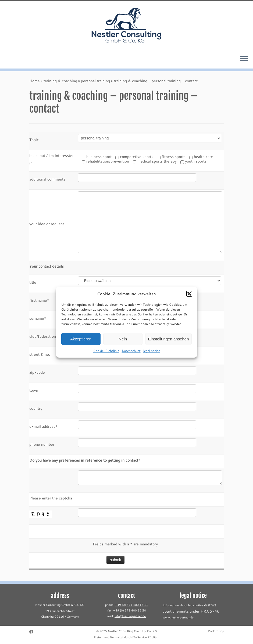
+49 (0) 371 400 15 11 (131, 605)
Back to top (216, 631)
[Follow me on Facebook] (33, 632)
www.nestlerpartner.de (178, 617)
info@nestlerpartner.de (130, 616)
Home (35, 81)
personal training (95, 81)
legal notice (152, 355)
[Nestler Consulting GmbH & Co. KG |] (126, 26)
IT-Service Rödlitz (145, 637)
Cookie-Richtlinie (106, 355)
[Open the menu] (244, 59)
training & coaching (60, 81)
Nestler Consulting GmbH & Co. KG (132, 631)
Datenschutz (131, 355)
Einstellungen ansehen (169, 343)
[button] (189, 298)
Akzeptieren (81, 343)
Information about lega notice (183, 605)
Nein (123, 343)
